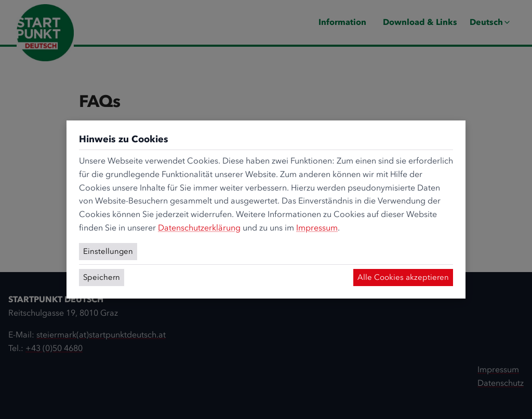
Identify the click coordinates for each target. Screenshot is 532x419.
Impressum (317, 228)
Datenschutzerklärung (199, 228)
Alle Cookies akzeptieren (403, 277)
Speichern (102, 277)
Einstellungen (108, 251)
